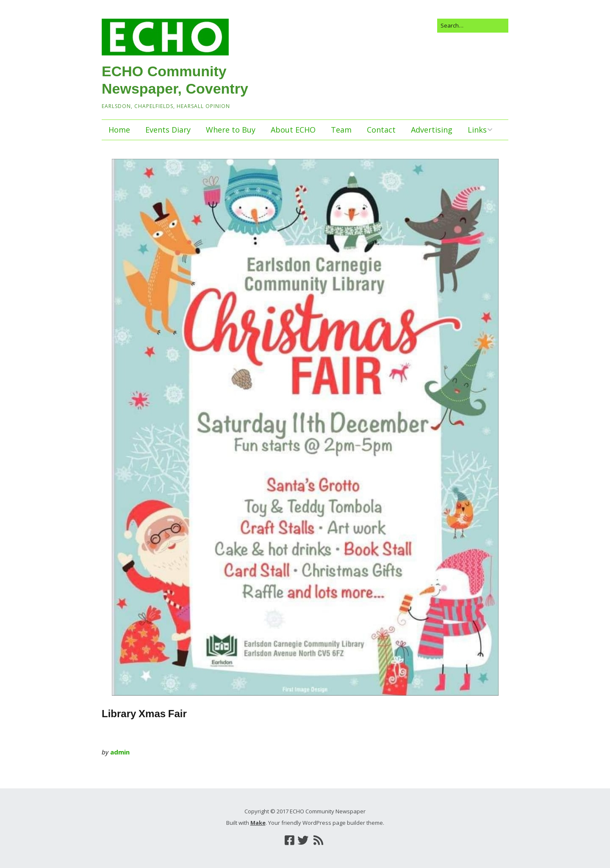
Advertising (432, 130)
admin (120, 752)
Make (258, 823)
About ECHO (293, 130)
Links (477, 130)
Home (119, 130)
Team (341, 130)
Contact (381, 130)
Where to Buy (231, 130)
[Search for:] (473, 26)
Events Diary (168, 130)
